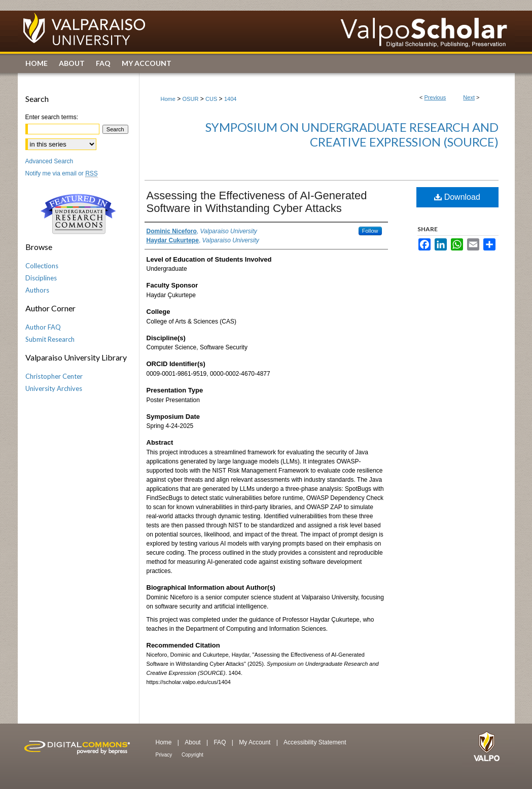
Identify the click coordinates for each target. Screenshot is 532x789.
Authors (37, 290)
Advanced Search (49, 161)
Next (469, 97)
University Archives (54, 388)
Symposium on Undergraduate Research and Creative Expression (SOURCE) (352, 134)
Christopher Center (54, 376)
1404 (230, 99)
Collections (42, 266)
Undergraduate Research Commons (79, 214)
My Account (255, 742)
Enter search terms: (52, 117)
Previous (435, 97)
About (193, 742)
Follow (370, 231)
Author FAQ (43, 327)
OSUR (191, 99)
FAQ (220, 742)
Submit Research (50, 339)
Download (457, 197)
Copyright (192, 755)
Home (168, 99)
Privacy (165, 755)
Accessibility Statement (315, 742)
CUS (211, 99)
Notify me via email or (62, 173)
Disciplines (41, 278)
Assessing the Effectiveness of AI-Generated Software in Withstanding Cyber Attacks (257, 202)
